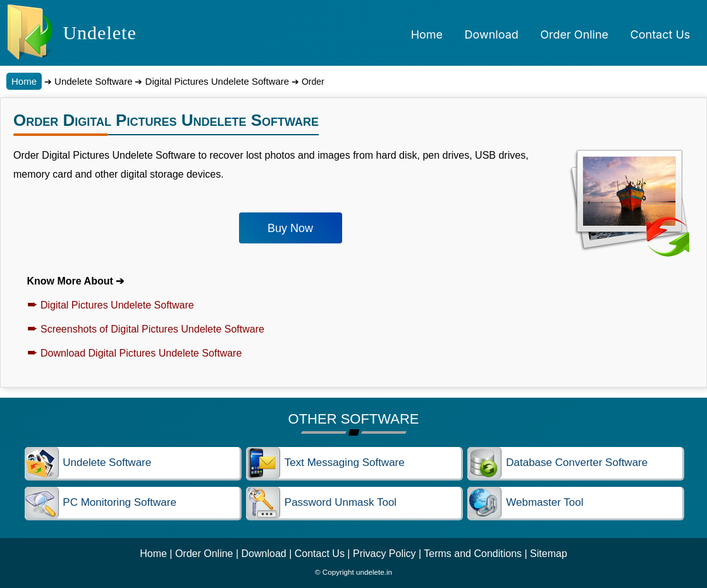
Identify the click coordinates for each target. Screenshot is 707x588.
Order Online (204, 554)
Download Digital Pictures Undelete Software (135, 353)
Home (24, 81)
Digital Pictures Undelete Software (216, 81)
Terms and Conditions (473, 554)
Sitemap (549, 554)
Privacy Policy (384, 554)
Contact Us (320, 554)
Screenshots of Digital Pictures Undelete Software (146, 329)
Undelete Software (92, 81)
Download (264, 554)
